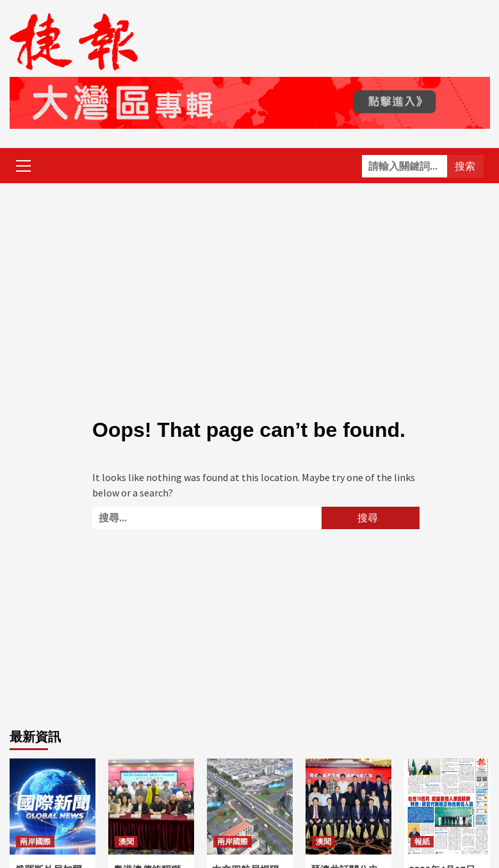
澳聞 (126, 842)
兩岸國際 (35, 842)
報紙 (422, 842)
